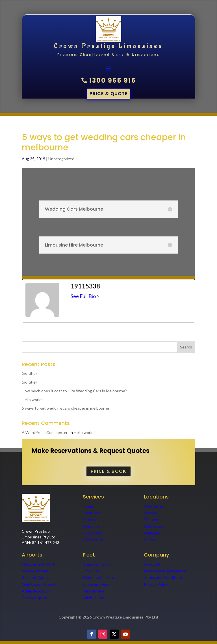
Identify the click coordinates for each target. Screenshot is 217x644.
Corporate (92, 533)
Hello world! (32, 400)
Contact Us (93, 540)
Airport (89, 520)
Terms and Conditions (163, 577)
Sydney (150, 513)
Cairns (149, 540)
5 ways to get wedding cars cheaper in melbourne (65, 408)
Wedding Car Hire (98, 577)
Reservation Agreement (165, 571)
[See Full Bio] (98, 296)
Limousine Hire (96, 584)
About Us (152, 564)
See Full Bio (83, 296)
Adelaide (152, 533)
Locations (91, 513)
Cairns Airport (34, 598)
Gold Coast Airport (39, 584)
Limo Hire (91, 571)
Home (88, 506)
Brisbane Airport (36, 577)
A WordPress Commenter (45, 432)
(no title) (29, 373)
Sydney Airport (35, 571)
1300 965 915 (113, 81)
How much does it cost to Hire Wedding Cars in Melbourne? (74, 391)
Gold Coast (154, 526)
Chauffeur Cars (96, 564)
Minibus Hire (94, 598)
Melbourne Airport (38, 564)
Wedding (91, 526)
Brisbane (152, 520)
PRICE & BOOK (108, 471)
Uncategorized (61, 159)
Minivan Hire (94, 591)
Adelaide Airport (36, 591)
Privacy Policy (156, 584)
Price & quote (108, 94)
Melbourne (153, 506)
